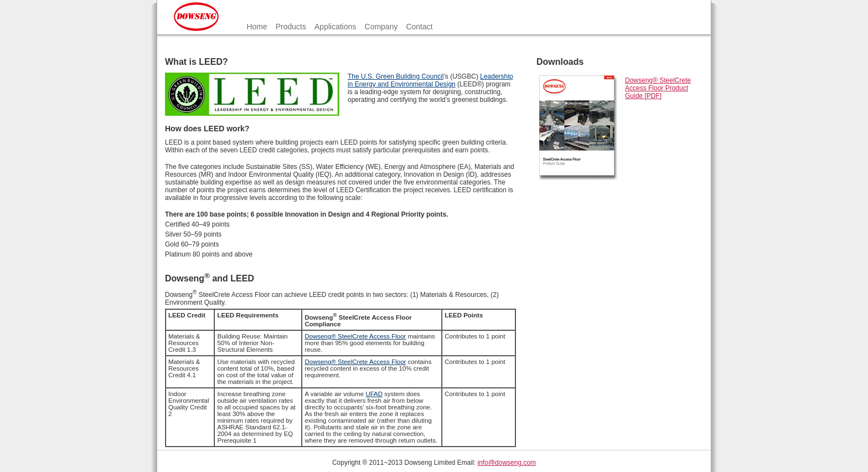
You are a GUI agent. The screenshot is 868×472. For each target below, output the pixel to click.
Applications (335, 27)
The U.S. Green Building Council (396, 76)
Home (257, 27)
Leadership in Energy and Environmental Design (430, 80)
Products (291, 27)
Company (381, 27)
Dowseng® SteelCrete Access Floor (355, 336)
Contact (419, 27)
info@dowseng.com (507, 463)
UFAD (374, 394)
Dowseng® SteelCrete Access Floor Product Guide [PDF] (658, 88)
